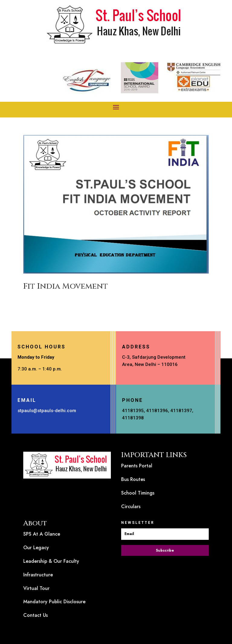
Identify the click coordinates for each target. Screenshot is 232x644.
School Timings (138, 493)
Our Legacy (36, 548)
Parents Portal (137, 466)
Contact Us (35, 615)
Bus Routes (133, 479)
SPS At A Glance (42, 534)
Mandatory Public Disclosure (54, 602)
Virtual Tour (36, 588)
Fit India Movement (66, 286)
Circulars (131, 506)
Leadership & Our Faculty (51, 561)
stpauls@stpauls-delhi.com (47, 411)
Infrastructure (38, 575)
